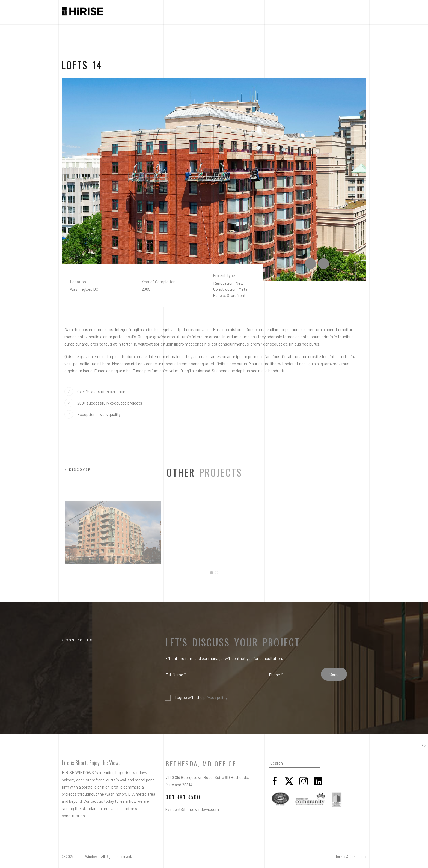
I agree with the (201, 698)
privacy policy (215, 697)
